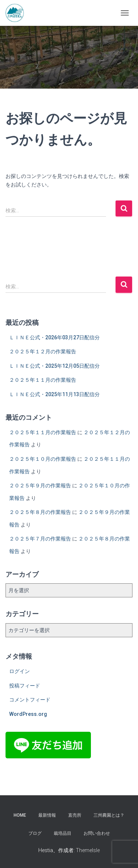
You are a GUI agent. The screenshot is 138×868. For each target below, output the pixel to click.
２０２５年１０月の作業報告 (43, 459)
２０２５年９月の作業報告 (40, 486)
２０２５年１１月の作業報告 (43, 380)
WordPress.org (28, 714)
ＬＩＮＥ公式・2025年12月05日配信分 (54, 366)
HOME (20, 815)
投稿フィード (25, 686)
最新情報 (47, 815)
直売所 (75, 815)
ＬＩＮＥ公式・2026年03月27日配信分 (54, 337)
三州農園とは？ (109, 815)
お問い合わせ (97, 833)
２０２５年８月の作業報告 (40, 512)
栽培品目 (63, 833)
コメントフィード (30, 700)
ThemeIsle (88, 850)
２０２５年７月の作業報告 (40, 539)
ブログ (35, 833)
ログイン (20, 671)
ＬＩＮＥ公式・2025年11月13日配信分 (54, 394)
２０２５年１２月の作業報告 (43, 351)
